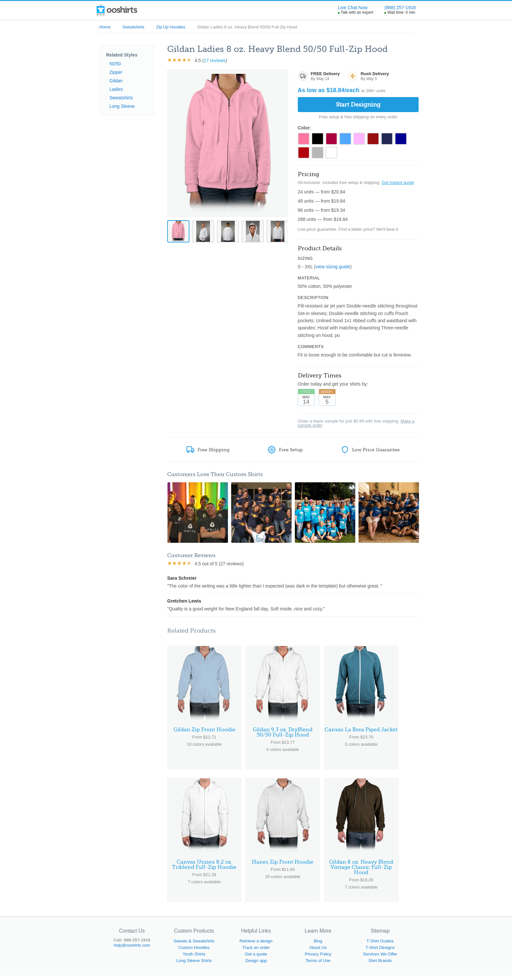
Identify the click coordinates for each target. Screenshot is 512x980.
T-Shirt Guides (380, 946)
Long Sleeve (122, 106)
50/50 (115, 64)
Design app (256, 965)
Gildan (116, 81)
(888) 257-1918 (400, 8)
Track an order (256, 952)
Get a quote (256, 959)
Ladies (116, 89)
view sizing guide (333, 269)
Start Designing (358, 105)
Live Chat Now (353, 8)
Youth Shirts (194, 959)
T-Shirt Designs (380, 952)
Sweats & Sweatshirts (194, 946)
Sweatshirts (133, 27)
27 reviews (215, 60)
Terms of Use (318, 965)
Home (105, 27)
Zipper (116, 72)
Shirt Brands (380, 965)
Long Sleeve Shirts (194, 965)
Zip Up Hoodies (171, 27)
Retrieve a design (256, 946)
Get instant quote (398, 185)
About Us (318, 952)
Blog (318, 946)
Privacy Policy (318, 959)
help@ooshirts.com (132, 950)
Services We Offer (380, 959)
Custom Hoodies (194, 952)
